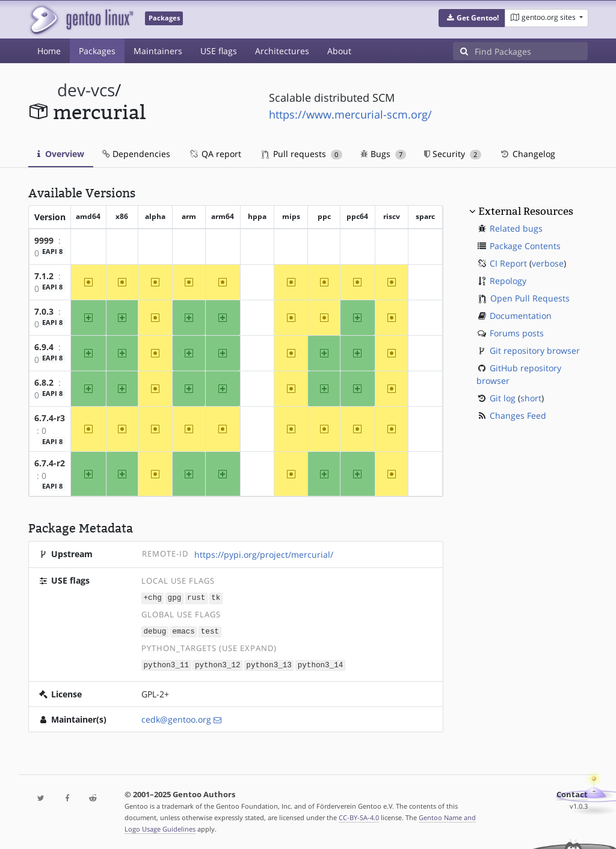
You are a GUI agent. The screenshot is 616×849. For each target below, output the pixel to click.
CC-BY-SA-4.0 (359, 816)
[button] (472, 18)
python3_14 (321, 663)
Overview (61, 154)
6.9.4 (44, 347)
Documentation (521, 316)
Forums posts (517, 333)
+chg (153, 597)
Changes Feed (518, 415)
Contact (572, 793)
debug (155, 630)
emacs (183, 630)
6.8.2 (44, 382)
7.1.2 (44, 276)
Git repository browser (535, 350)
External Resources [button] (526, 211)
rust (196, 597)
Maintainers (158, 51)
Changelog (527, 154)
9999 (44, 240)
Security (453, 154)
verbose (548, 263)
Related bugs (516, 228)
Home (49, 51)
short (531, 398)
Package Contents (525, 246)
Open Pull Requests (530, 298)
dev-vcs (86, 90)
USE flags (219, 51)
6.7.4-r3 (50, 418)
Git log (503, 398)
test (210, 630)
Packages (97, 51)
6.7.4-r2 (50, 463)
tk (216, 597)
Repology (508, 281)
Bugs (383, 154)
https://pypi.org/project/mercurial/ (264, 554)
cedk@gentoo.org (176, 718)
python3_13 (269, 663)
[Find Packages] (531, 51)
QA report (215, 154)
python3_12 (218, 663)
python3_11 (167, 663)
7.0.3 (44, 311)
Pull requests (302, 154)
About (339, 51)
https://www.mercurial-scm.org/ (350, 114)
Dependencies (136, 154)
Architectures (282, 51)
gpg (175, 597)
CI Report (508, 263)
